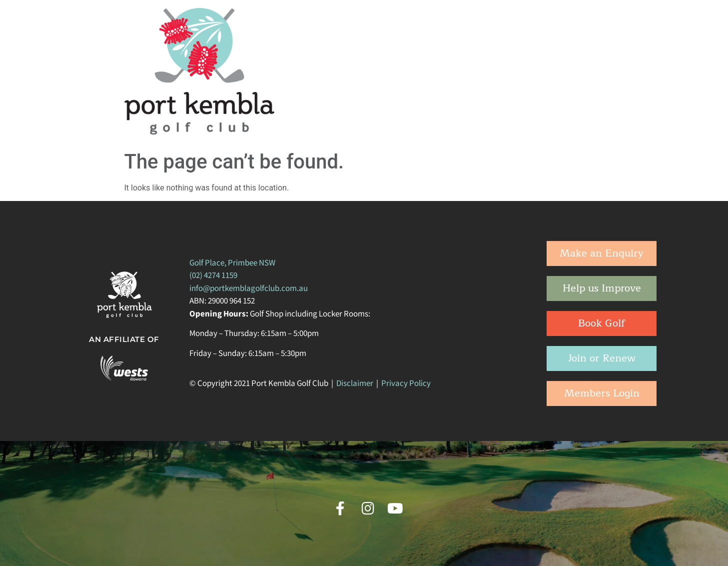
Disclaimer (355, 383)
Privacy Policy (406, 383)
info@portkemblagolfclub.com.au (249, 288)
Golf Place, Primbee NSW (232, 263)
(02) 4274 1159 (213, 275)
